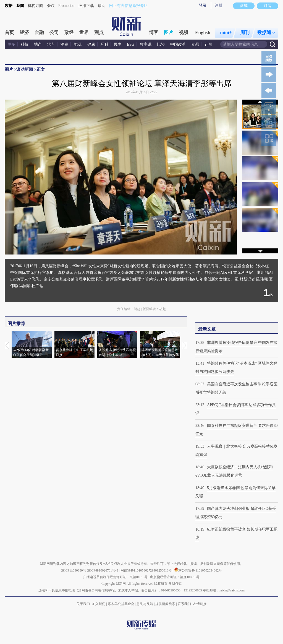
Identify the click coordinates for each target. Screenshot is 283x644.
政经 (69, 33)
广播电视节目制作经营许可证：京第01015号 (116, 577)
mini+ (226, 33)
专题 (195, 44)
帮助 (101, 6)
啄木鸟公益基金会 (121, 604)
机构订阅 (35, 6)
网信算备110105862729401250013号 (147, 570)
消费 (64, 44)
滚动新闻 (25, 69)
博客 (154, 33)
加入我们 (99, 604)
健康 (91, 44)
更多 (11, 44)
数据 (9, 6)
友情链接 (200, 604)
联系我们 (184, 604)
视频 (184, 33)
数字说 (146, 44)
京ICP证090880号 (74, 570)
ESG (131, 44)
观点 (99, 33)
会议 (51, 6)
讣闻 (208, 44)
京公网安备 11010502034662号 (198, 570)
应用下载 (86, 6)
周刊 (245, 33)
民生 (118, 44)
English (203, 33)
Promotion (66, 6)
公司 (54, 33)
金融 (39, 33)
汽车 (51, 44)
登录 (203, 5)
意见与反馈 (145, 604)
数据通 (266, 33)
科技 (25, 44)
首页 (9, 33)
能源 (78, 44)
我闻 (20, 6)
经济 (24, 33)
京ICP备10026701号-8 (103, 570)
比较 (161, 44)
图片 (169, 33)
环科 (104, 44)
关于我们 (83, 604)
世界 (84, 33)
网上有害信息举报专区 (129, 6)
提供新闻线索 (165, 604)
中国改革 (178, 44)
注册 (219, 5)
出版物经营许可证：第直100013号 (175, 577)
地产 (38, 44)
